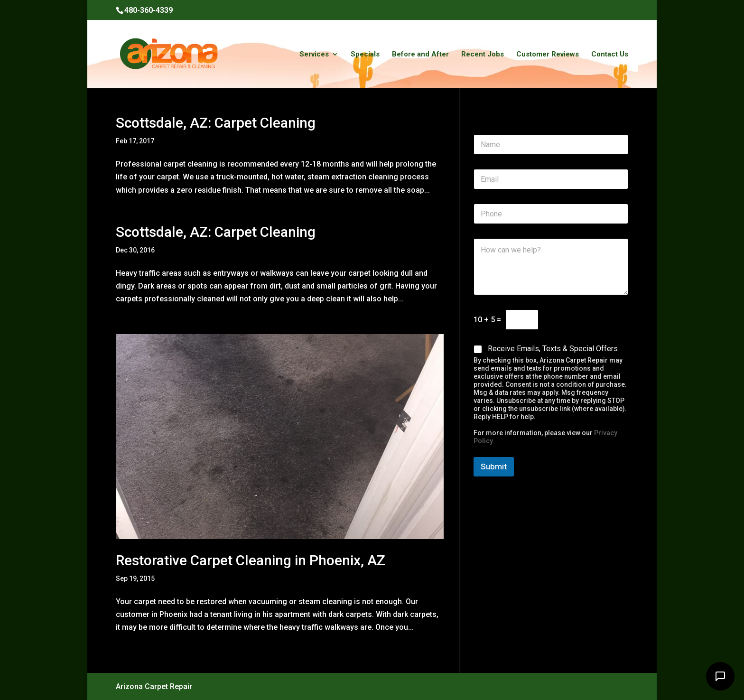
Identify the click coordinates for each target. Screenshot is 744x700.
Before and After (420, 55)
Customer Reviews (548, 55)
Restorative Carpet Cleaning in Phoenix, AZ (251, 560)
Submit (494, 467)
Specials (365, 55)
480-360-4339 (149, 10)
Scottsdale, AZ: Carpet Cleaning (216, 123)
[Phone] (551, 214)
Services (314, 55)
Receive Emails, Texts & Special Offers (553, 349)
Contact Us (610, 55)
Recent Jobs (483, 55)
